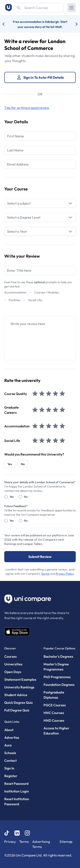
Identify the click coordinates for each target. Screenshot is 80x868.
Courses (10, 656)
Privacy (10, 842)
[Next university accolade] (73, 24)
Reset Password (16, 784)
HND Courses (54, 720)
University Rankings (19, 687)
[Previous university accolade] (7, 24)
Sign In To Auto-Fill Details (40, 77)
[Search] (39, 8)
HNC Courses (54, 713)
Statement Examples (20, 679)
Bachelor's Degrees (58, 656)
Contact (10, 761)
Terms (45, 574)
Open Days (13, 672)
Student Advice (16, 695)
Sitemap (66, 842)
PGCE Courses (55, 705)
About (9, 730)
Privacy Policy (65, 574)
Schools (10, 753)
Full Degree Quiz (17, 710)
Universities (13, 664)
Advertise (12, 737)
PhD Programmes (57, 677)
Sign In (9, 768)
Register (11, 776)
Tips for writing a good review (27, 108)
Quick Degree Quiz (18, 703)
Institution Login (17, 791)
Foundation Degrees (59, 685)
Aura (8, 745)
